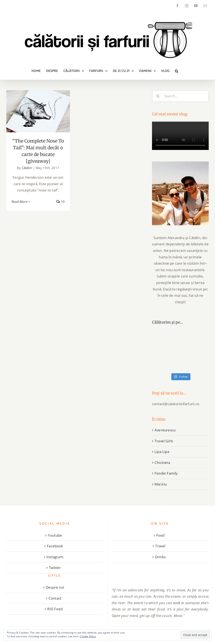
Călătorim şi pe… (167, 322)
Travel (160, 546)
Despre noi (55, 587)
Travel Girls (164, 441)
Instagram (55, 557)
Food (160, 535)
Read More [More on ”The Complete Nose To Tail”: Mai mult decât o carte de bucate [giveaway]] (20, 202)
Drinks (160, 557)
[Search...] (180, 96)
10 (60, 202)
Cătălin (27, 168)
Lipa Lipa (162, 452)
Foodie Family (166, 473)
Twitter (55, 568)
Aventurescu (165, 430)
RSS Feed (55, 609)
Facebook (55, 546)
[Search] (158, 96)
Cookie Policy (88, 636)
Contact (55, 598)
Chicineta (162, 463)
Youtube (55, 535)
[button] (176, 71)
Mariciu (161, 484)
